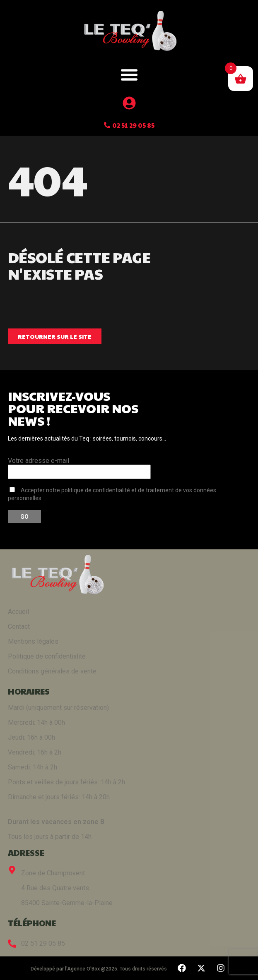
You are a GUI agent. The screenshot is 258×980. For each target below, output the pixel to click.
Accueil (18, 612)
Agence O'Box (83, 969)
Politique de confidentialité (47, 656)
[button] (129, 74)
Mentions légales (33, 641)
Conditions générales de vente (52, 671)
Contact (19, 627)
